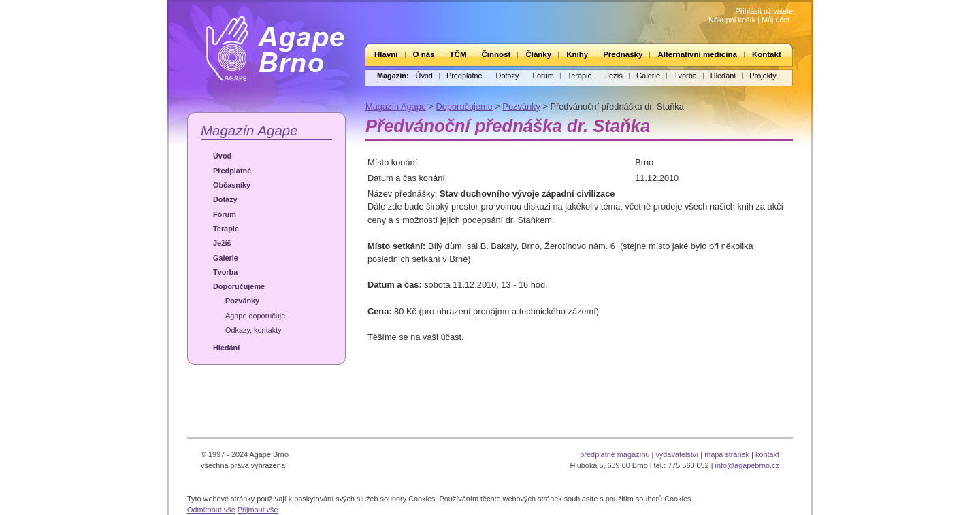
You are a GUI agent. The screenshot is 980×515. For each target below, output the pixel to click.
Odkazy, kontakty (254, 330)
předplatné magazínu (615, 454)
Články (538, 54)
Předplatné (464, 76)
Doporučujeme (239, 286)
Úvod (424, 76)
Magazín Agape (249, 130)
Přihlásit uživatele (764, 11)
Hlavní (386, 54)
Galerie (648, 76)
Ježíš (614, 76)
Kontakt (767, 54)
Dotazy (508, 76)
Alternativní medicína (697, 54)
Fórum (543, 76)
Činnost (496, 54)
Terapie (580, 76)
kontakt (767, 454)
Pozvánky (242, 301)
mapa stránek (727, 454)
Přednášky (623, 54)
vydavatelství (677, 454)
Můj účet (775, 20)
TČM (458, 54)
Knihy (577, 54)
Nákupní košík (732, 20)
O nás (424, 54)
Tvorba (685, 76)
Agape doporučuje (255, 316)
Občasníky (232, 185)
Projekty (763, 76)
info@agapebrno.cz (747, 465)
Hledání (723, 76)
